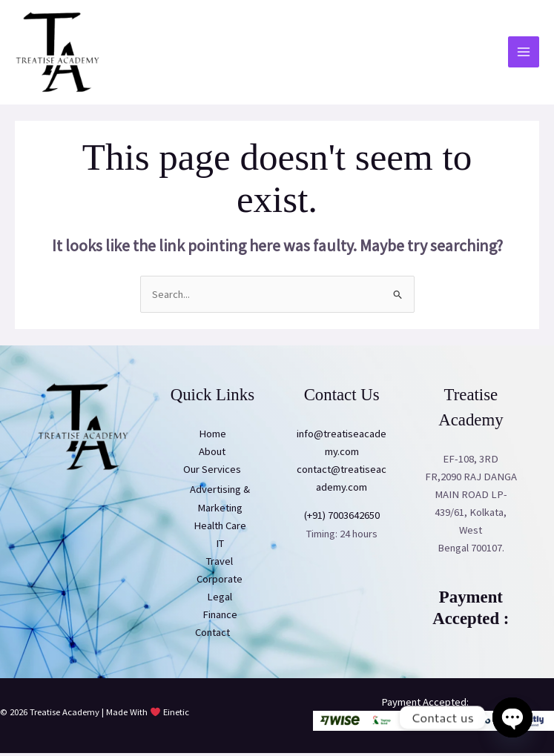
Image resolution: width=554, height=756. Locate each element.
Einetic (176, 715)
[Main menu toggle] (524, 54)
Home (212, 437)
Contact (212, 635)
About (212, 454)
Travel (220, 564)
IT (220, 546)
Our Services (212, 472)
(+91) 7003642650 (342, 519)
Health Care (220, 528)
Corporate (220, 582)
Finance (220, 617)
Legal (220, 600)
